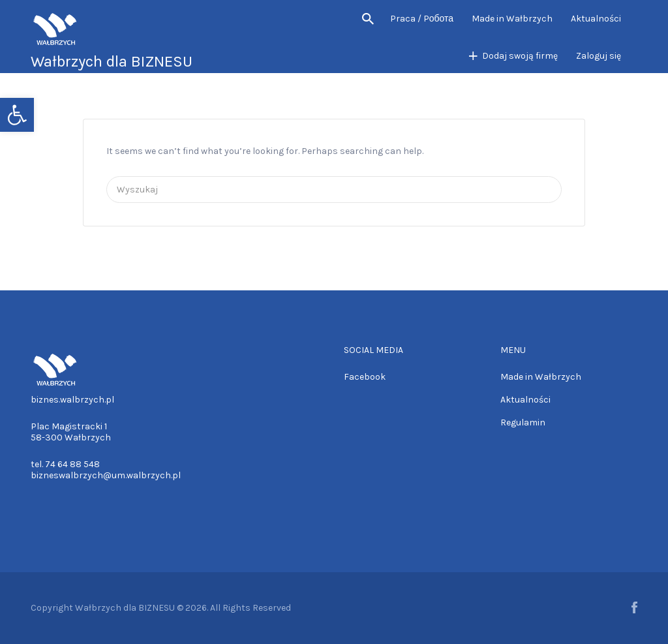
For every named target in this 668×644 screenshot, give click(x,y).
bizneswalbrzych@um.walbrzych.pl (106, 475)
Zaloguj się (599, 56)
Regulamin (523, 422)
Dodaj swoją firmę (520, 56)
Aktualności (596, 19)
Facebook (365, 377)
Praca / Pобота (422, 19)
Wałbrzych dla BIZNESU (112, 61)
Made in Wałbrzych (512, 19)
